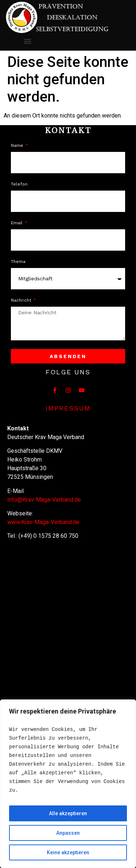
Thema (18, 262)
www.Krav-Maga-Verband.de (43, 522)
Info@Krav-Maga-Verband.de (44, 500)
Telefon (19, 184)
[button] (28, 41)
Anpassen (68, 833)
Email (17, 223)
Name (18, 146)
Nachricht (22, 300)
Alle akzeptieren (68, 813)
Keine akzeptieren (68, 852)
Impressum (68, 408)
